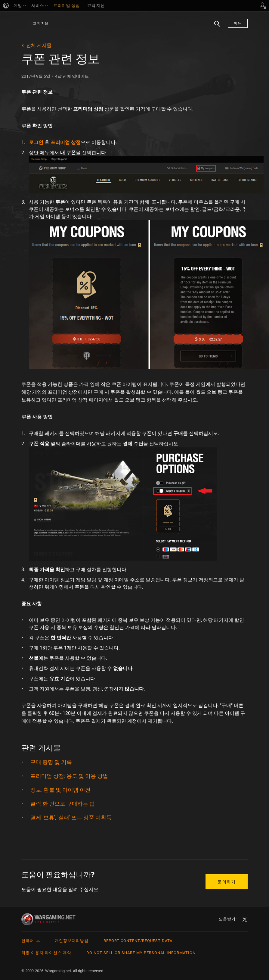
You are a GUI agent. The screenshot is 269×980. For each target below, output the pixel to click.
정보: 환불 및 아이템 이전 (60, 790)
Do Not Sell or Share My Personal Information (141, 953)
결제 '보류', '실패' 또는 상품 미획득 (71, 817)
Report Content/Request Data (138, 941)
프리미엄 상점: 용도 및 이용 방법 (69, 776)
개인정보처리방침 (72, 941)
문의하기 (227, 882)
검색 (215, 27)
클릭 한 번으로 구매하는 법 (63, 804)
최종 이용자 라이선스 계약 (46, 953)
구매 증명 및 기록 (51, 762)
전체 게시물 (39, 45)
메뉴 (238, 23)
